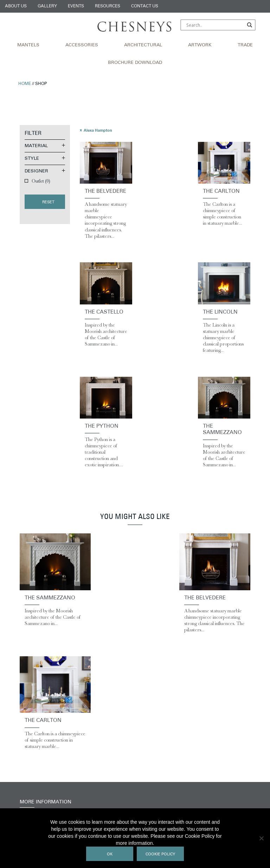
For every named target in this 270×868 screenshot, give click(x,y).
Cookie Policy (160, 854)
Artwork (200, 45)
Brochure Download (135, 63)
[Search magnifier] (250, 25)
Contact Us (145, 6)
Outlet (41, 181)
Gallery (47, 6)
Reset (48, 202)
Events (76, 6)
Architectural (143, 45)
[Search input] (215, 25)
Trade (245, 45)
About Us (16, 6)
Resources (108, 6)
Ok (110, 854)
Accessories (82, 45)
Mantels (28, 45)
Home (25, 84)
